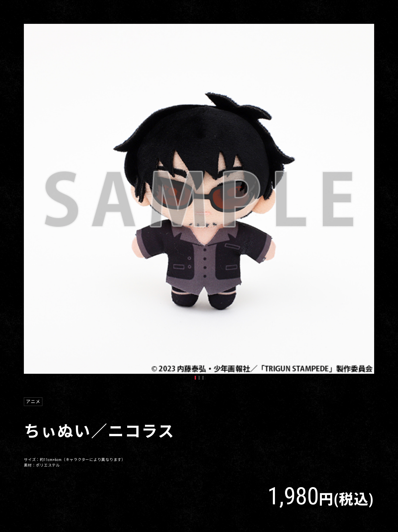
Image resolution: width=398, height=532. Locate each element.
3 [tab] (203, 378)
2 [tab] (199, 378)
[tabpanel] (199, 199)
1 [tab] (195, 378)
